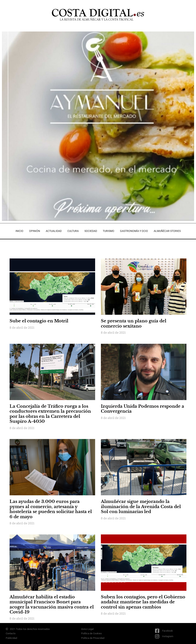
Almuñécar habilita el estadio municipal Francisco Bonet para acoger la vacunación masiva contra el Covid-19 (52, 604)
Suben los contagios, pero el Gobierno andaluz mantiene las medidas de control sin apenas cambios (143, 602)
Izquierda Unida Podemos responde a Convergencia (143, 409)
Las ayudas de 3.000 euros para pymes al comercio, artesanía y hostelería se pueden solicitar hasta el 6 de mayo (51, 509)
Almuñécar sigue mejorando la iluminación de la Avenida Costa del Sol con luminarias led (141, 507)
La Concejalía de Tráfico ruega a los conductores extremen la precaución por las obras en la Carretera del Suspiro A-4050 (50, 414)
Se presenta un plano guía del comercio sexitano (134, 323)
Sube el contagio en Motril (39, 321)
